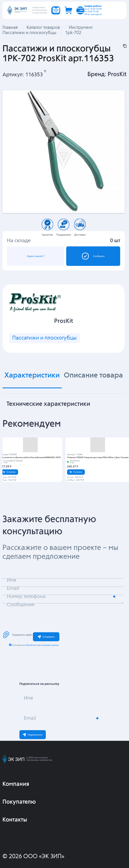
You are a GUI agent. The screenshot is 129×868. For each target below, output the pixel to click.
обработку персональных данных (42, 645)
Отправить (46, 637)
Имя (28, 698)
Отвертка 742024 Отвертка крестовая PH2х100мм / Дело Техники (98, 458)
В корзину (9, 472)
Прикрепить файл (17, 635)
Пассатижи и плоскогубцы (44, 338)
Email (30, 718)
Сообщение (21, 605)
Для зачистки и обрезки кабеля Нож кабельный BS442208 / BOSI (30, 458)
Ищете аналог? (36, 256)
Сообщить (93, 256)
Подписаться (33, 735)
